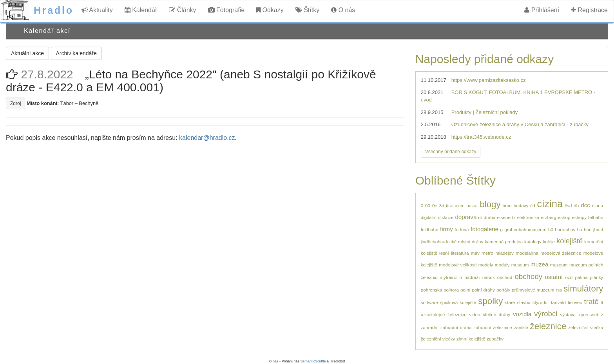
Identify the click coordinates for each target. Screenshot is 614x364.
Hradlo (54, 10)
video (475, 314)
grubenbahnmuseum (525, 229)
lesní (444, 253)
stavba (523, 302)
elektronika (528, 217)
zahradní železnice (493, 327)
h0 (551, 229)
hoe (588, 229)
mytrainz (448, 277)
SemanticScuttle (313, 361)
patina (581, 277)
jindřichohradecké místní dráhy (452, 242)
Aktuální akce (27, 53)
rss (559, 290)
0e (435, 206)
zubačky (495, 339)
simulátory (583, 289)
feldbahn (430, 229)
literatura (460, 253)
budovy (521, 206)
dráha (490, 217)
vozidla (522, 314)
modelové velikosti (458, 265)
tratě (591, 302)
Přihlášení (542, 10)
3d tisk (446, 206)
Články (182, 10)
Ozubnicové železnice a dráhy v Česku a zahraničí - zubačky (520, 124)
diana (598, 206)
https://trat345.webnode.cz (481, 137)
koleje (549, 242)
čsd (568, 206)
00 (428, 206)
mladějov (504, 253)
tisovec (575, 302)
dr (480, 217)
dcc (585, 205)
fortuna (462, 229)
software (429, 302)
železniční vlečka (586, 327)
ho (580, 229)
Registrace (589, 10)
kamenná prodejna (504, 242)
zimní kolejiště (471, 339)
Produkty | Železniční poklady (485, 112)
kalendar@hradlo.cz (207, 138)
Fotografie (226, 10)
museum (520, 265)
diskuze (446, 217)
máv (475, 253)
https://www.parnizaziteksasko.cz (489, 80)
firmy (446, 229)
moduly (502, 265)
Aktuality (97, 10)
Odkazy (270, 10)
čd (532, 206)
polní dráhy (484, 290)
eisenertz (506, 217)
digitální (429, 217)
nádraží (472, 277)
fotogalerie (484, 229)
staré (510, 302)
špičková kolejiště (458, 302)
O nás (343, 10)
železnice (548, 326)
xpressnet (588, 314)
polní (465, 290)
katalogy (533, 242)
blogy (490, 204)
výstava (568, 314)
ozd (569, 277)
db (576, 206)
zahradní (430, 327)
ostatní (554, 277)
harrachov (565, 229)
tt (602, 302)
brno (507, 206)
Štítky (307, 10)
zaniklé (521, 327)
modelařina (527, 253)
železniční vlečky (438, 339)
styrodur (541, 302)
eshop (564, 217)
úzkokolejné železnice (444, 314)
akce (460, 206)
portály (503, 290)
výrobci (546, 314)
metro (487, 253)
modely (486, 265)
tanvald (558, 302)
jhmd (598, 229)
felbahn (596, 217)
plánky (597, 277)
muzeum (559, 265)
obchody (528, 276)
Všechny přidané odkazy (451, 152)
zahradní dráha (456, 327)
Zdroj (15, 103)
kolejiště (570, 241)
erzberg (549, 217)
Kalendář (141, 10)
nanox (489, 277)
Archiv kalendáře (76, 53)
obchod (505, 277)
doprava (466, 217)
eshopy (579, 217)
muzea (540, 264)
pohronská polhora (440, 290)
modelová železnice (561, 253)
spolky (490, 301)
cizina (550, 204)
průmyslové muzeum (533, 290)
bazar (472, 206)
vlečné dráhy (496, 314)
